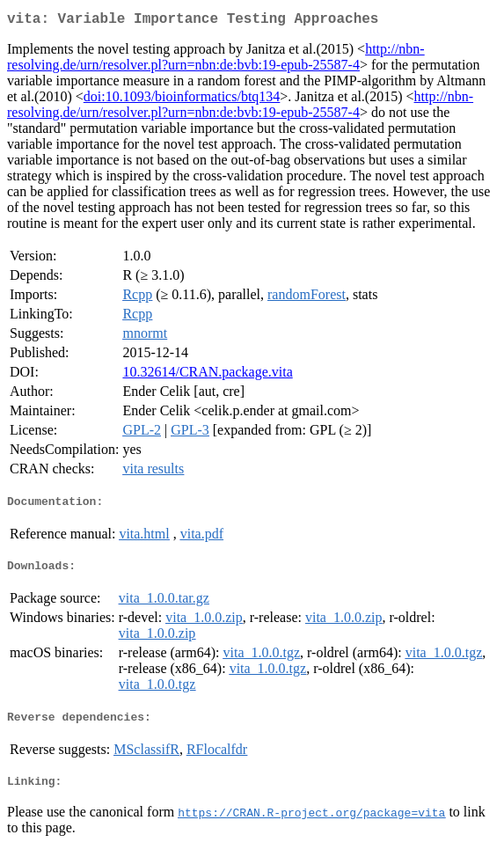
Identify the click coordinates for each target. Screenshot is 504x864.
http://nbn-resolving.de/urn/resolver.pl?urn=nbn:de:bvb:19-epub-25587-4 (216, 60)
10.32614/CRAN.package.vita (207, 375)
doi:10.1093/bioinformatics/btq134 (182, 100)
